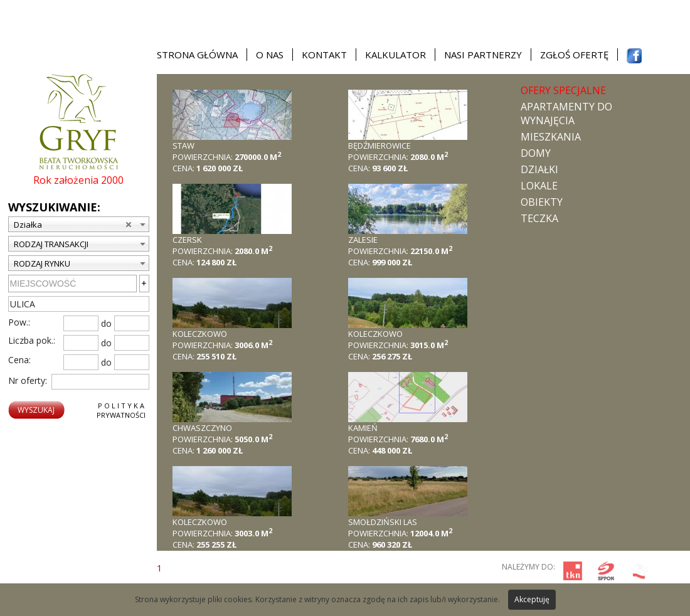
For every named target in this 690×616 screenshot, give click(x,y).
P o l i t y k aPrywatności (121, 410)
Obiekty (542, 202)
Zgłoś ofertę (574, 55)
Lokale (539, 186)
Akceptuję (532, 599)
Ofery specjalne (563, 90)
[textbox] (79, 304)
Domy (536, 153)
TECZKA (539, 218)
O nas (270, 55)
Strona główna (197, 55)
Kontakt (324, 55)
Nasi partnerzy (483, 55)
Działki (539, 169)
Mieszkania (551, 137)
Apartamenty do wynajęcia (566, 114)
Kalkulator (395, 55)
